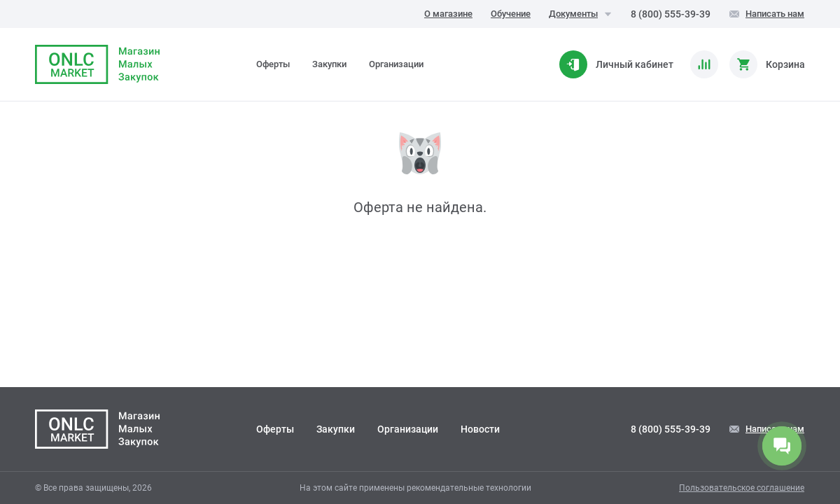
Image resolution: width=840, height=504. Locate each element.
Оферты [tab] (273, 64)
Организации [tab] (396, 64)
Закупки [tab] (329, 64)
